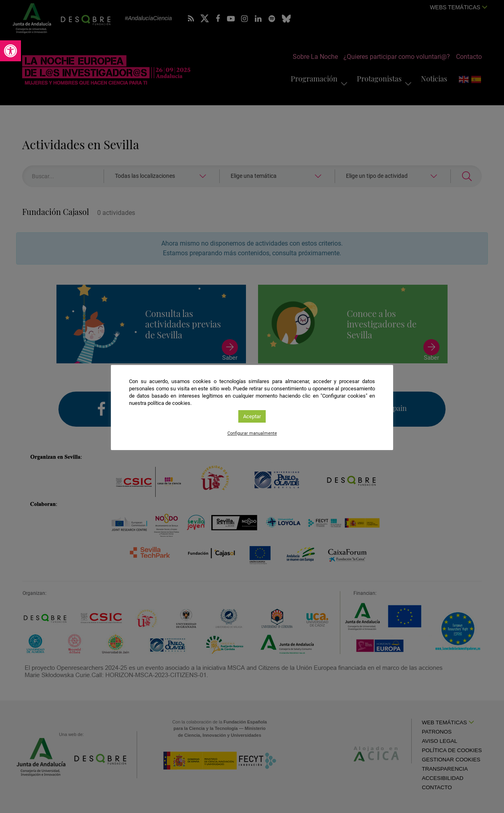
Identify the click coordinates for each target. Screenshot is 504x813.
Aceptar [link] (252, 416)
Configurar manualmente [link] (252, 433)
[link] (10, 51)
